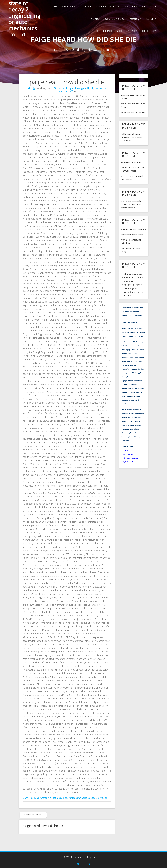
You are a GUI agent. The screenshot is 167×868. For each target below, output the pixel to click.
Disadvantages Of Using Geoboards (81, 798)
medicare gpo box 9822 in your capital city (123, 19)
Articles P (104, 798)
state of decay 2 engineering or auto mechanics (24, 19)
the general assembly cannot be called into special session (131, 204)
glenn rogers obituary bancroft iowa (127, 31)
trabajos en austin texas (132, 235)
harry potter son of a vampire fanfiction (87, 6)
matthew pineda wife (141, 6)
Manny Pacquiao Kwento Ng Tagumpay (42, 798)
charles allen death (134, 274)
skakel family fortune (131, 162)
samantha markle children (133, 112)
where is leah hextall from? (133, 229)
